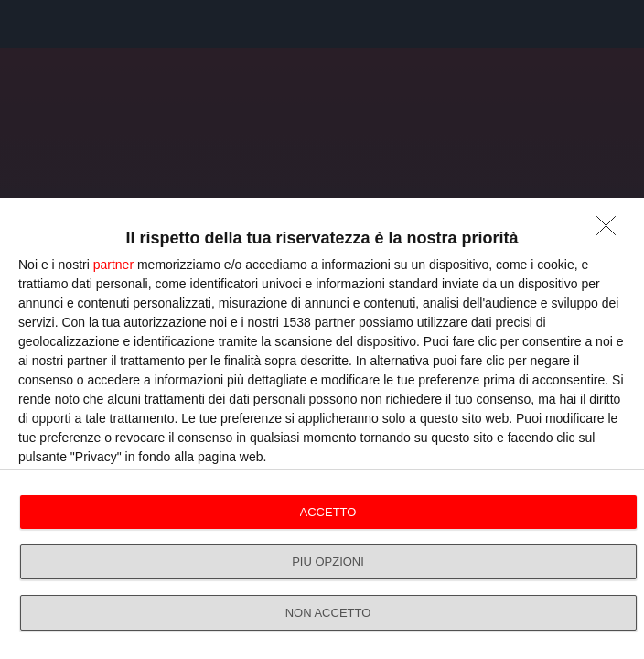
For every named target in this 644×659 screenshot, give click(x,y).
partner (113, 265)
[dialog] (322, 428)
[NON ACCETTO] (611, 231)
